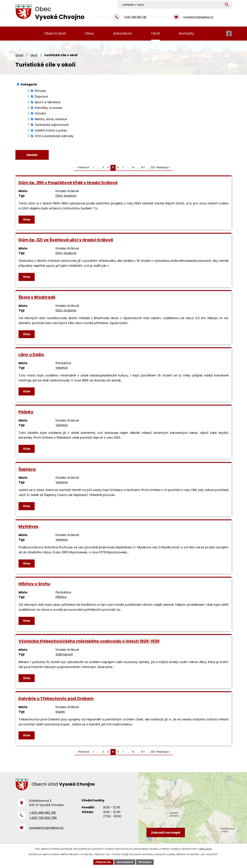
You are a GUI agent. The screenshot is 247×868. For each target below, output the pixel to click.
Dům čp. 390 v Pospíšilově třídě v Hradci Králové (68, 183)
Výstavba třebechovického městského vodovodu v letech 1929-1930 (89, 642)
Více (27, 220)
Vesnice (62, 368)
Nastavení (146, 862)
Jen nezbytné (125, 862)
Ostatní (40, 113)
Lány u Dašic (31, 355)
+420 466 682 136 (42, 815)
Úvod (19, 55)
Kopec (60, 712)
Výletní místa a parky (51, 130)
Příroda (40, 91)
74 (133, 168)
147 (143, 168)
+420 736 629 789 (43, 820)
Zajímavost (64, 655)
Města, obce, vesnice (51, 119)
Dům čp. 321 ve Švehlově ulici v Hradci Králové (66, 240)
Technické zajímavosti (52, 125)
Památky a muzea (48, 108)
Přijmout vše (102, 862)
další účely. (206, 848)
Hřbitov (61, 597)
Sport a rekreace (48, 102)
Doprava (41, 96)
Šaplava (27, 470)
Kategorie (29, 84)
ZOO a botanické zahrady (54, 136)
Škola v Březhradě (37, 298)
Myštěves (28, 527)
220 (153, 168)
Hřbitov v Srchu (34, 584)
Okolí (34, 55)
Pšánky (26, 412)
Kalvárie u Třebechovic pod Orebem (56, 699)
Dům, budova (66, 196)
